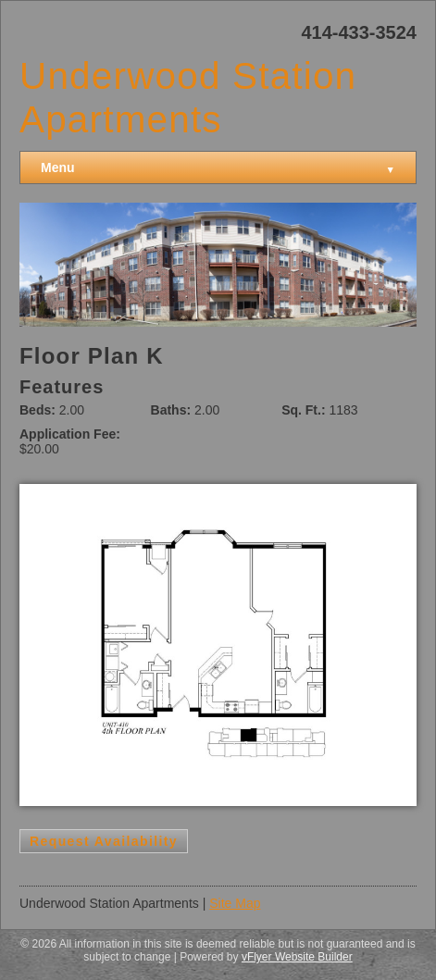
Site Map (235, 903)
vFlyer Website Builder (297, 957)
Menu (218, 168)
